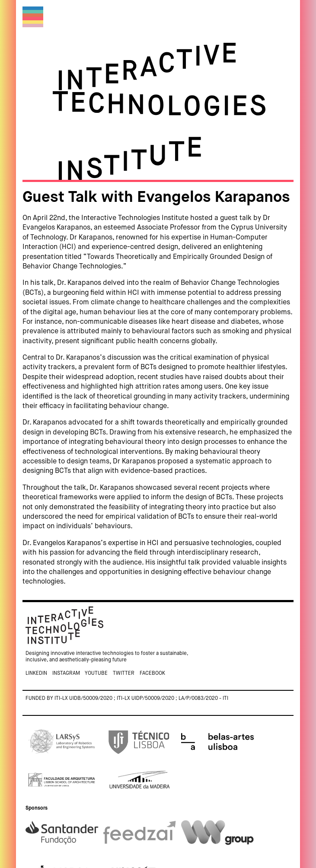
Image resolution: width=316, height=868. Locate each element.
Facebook (152, 673)
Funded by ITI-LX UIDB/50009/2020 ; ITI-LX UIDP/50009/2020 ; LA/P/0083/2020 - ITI (127, 699)
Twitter (124, 673)
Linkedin (36, 673)
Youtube (96, 673)
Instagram (66, 673)
